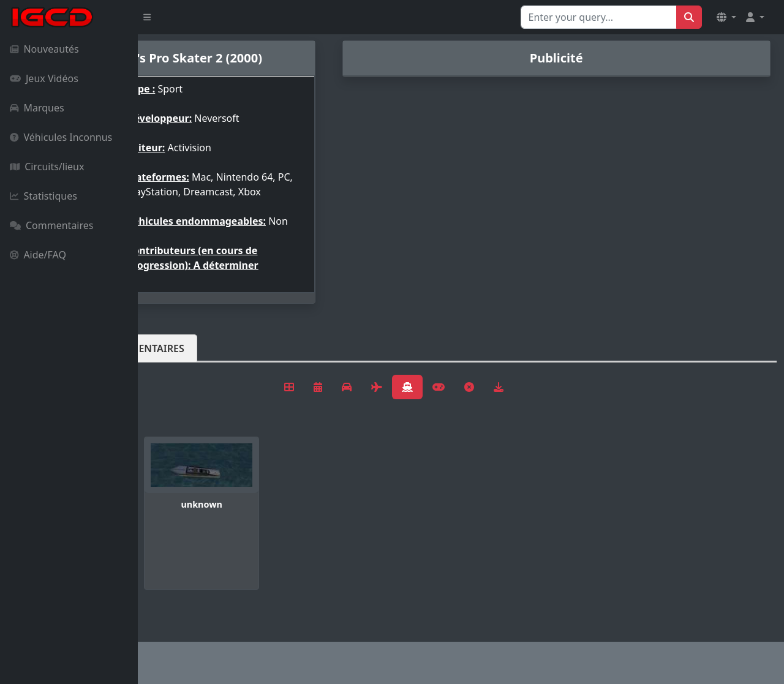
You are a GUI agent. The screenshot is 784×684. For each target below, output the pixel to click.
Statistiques (43, 196)
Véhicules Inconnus (61, 137)
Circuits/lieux (47, 167)
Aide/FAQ (38, 255)
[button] (726, 17)
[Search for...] (599, 17)
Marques (37, 108)
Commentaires (51, 225)
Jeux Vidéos (44, 78)
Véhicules (186, 368)
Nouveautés (44, 49)
